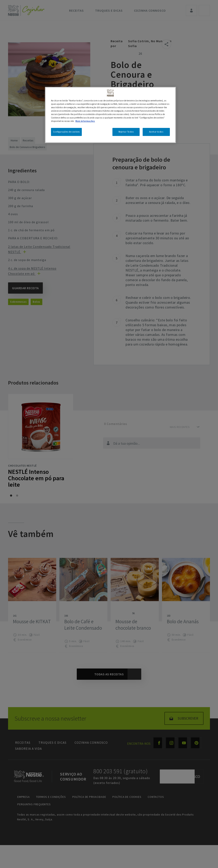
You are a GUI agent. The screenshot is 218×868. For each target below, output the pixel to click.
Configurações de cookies (66, 132)
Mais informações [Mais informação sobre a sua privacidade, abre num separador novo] (85, 121)
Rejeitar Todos (126, 132)
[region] (110, 115)
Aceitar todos (156, 132)
